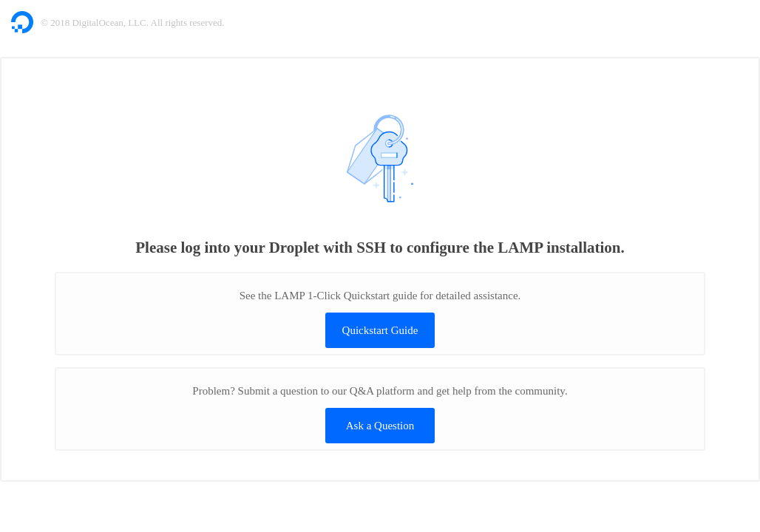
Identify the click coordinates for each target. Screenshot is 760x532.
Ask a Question (380, 426)
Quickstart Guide (380, 330)
